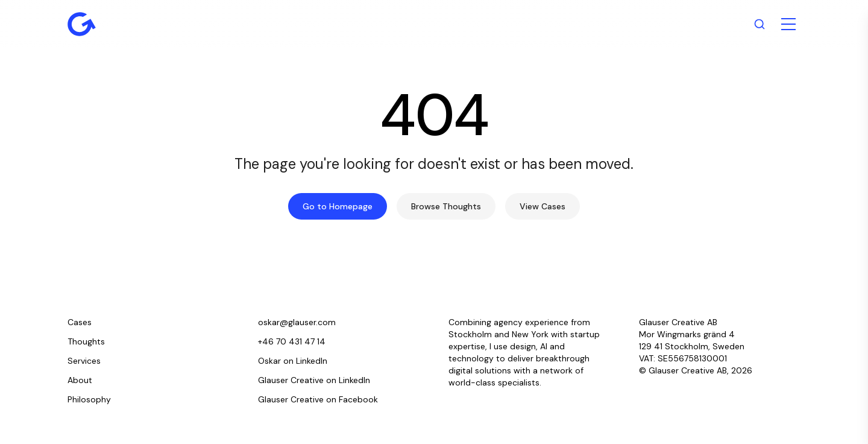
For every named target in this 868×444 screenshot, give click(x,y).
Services (84, 361)
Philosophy (89, 399)
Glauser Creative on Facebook (318, 399)
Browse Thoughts (446, 206)
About (80, 380)
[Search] (759, 24)
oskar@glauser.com (297, 322)
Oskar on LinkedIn (293, 361)
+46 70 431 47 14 (292, 341)
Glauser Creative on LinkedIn (314, 380)
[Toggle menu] (788, 24)
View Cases (542, 206)
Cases (80, 322)
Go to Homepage (338, 206)
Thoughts (86, 341)
